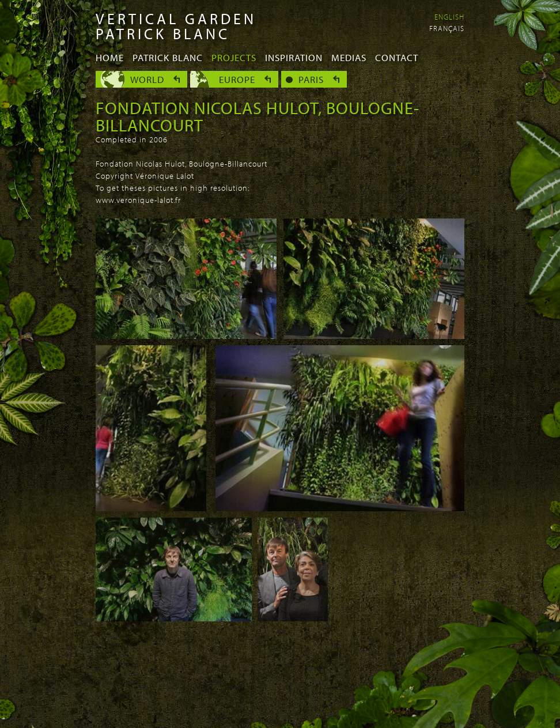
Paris (311, 79)
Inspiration (294, 57)
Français (447, 28)
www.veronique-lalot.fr (138, 200)
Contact (397, 57)
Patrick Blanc (168, 57)
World (147, 79)
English (449, 17)
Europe (237, 79)
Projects (234, 57)
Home (110, 57)
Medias (349, 57)
